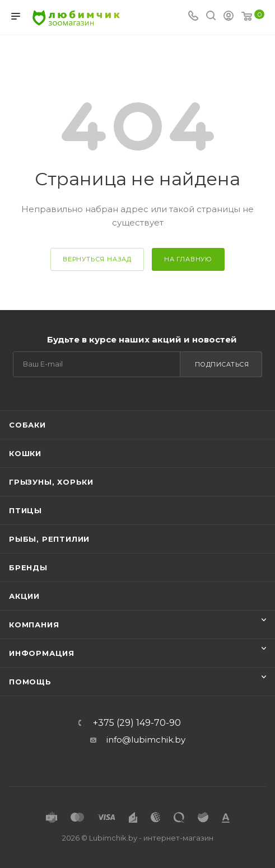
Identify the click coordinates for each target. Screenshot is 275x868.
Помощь (30, 682)
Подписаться (222, 364)
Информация (42, 653)
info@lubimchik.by (146, 740)
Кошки (25, 453)
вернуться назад (97, 259)
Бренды (28, 567)
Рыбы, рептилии (49, 539)
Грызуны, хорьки (51, 482)
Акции (24, 596)
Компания (34, 625)
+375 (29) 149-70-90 (137, 723)
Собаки (27, 425)
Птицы (25, 510)
